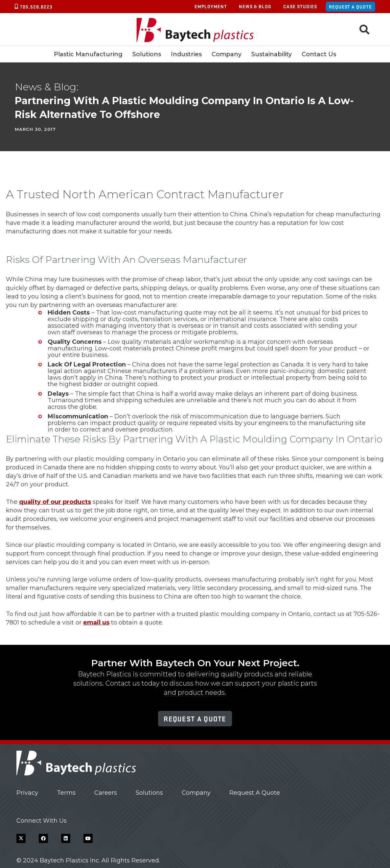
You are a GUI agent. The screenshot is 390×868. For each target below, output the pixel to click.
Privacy (27, 793)
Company (196, 793)
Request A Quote (255, 793)
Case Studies (300, 6)
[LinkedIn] (66, 838)
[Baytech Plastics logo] (195, 30)
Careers (106, 793)
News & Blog (255, 6)
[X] (21, 838)
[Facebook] (43, 838)
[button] (364, 30)
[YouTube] (88, 838)
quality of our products (55, 502)
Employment (211, 6)
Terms (66, 793)
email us (96, 622)
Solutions (149, 793)
